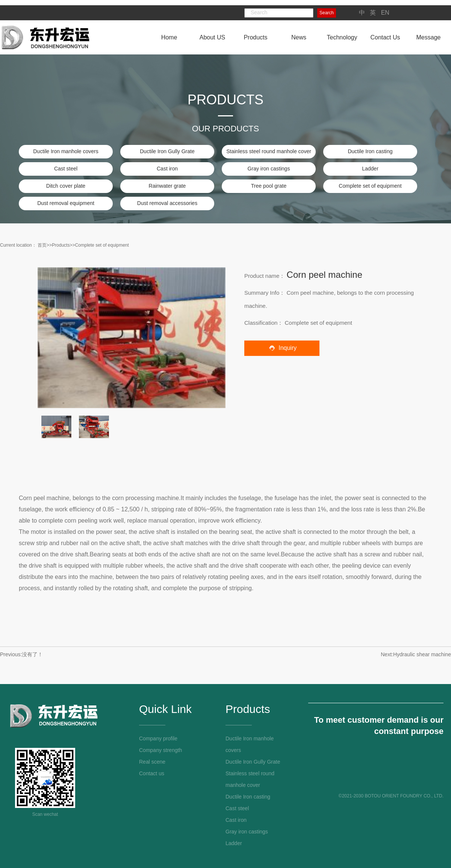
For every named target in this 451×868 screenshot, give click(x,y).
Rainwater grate (167, 186)
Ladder (370, 169)
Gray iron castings (269, 169)
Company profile (158, 738)
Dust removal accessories (167, 203)
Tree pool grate (269, 186)
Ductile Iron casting (370, 151)
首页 (42, 245)
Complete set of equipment (370, 186)
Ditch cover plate (66, 186)
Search (327, 13)
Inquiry (282, 348)
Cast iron (167, 169)
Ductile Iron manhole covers (66, 151)
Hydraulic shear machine (422, 654)
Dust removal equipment (66, 203)
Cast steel (66, 169)
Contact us (152, 773)
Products (61, 245)
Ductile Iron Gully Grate (167, 151)
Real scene (152, 762)
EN (385, 13)
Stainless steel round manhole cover (269, 151)
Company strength (160, 750)
